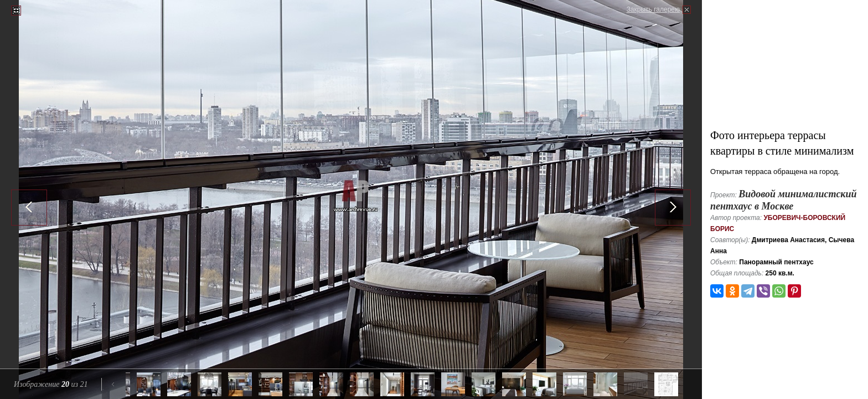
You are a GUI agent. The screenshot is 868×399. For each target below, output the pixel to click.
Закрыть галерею (653, 9)
